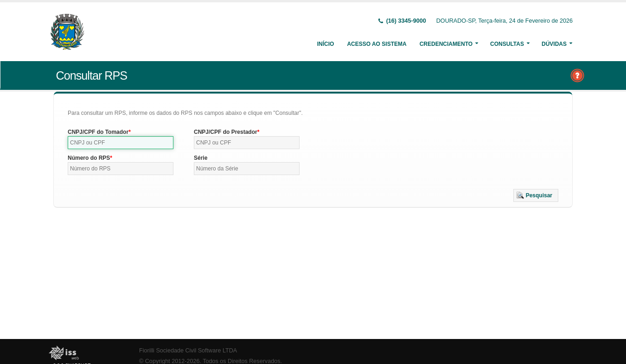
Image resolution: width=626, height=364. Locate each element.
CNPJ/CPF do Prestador (226, 132)
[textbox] (121, 143)
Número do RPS (89, 158)
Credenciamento (446, 44)
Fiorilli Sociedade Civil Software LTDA (188, 351)
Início (326, 44)
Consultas (507, 44)
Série (201, 158)
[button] (536, 195)
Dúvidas (554, 44)
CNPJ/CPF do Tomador (98, 132)
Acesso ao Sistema (377, 44)
